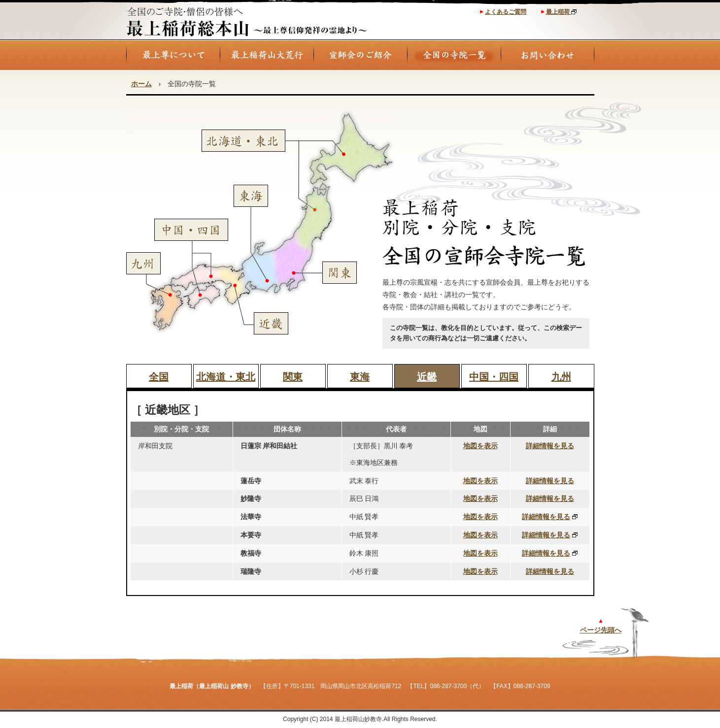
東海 (360, 377)
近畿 (427, 377)
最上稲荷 (561, 12)
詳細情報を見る (550, 446)
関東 (293, 377)
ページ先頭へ (601, 630)
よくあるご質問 (506, 12)
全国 (159, 377)
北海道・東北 (226, 377)
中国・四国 (494, 377)
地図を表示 (480, 446)
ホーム (141, 84)
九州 (561, 377)
